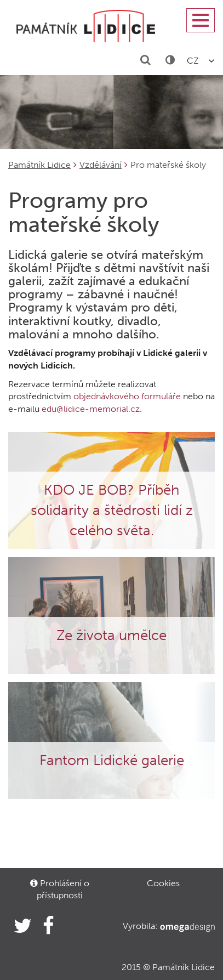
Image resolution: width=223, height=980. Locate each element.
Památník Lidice (39, 165)
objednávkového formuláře (127, 396)
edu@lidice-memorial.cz (91, 409)
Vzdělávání (101, 165)
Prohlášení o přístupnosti (60, 889)
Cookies (163, 883)
